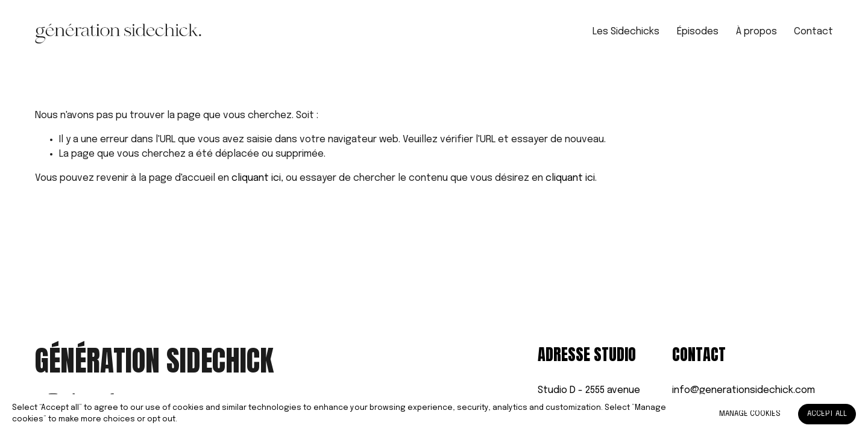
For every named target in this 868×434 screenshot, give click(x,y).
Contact (813, 32)
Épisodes (698, 32)
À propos (756, 32)
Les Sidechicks (626, 32)
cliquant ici (256, 178)
